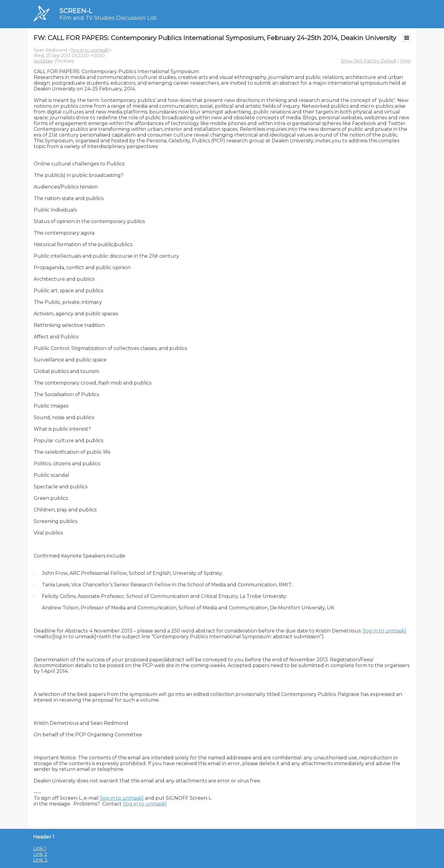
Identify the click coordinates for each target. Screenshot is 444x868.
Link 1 (40, 848)
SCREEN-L (76, 11)
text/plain (43, 61)
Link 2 (40, 854)
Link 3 (40, 860)
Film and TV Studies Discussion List (108, 18)
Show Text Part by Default (369, 61)
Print (405, 61)
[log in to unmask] (90, 50)
